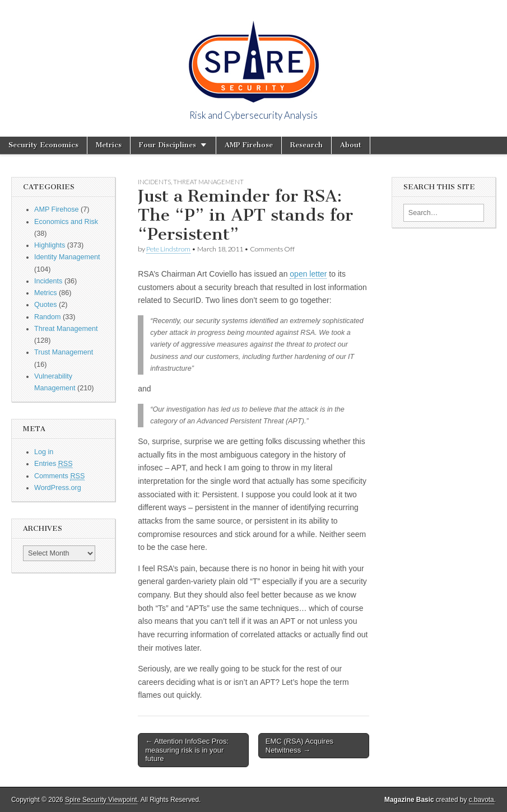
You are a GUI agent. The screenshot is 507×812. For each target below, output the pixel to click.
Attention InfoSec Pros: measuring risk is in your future (187, 750)
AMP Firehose (249, 145)
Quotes (46, 305)
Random (48, 317)
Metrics (109, 145)
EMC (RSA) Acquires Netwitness (299, 746)
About (351, 145)
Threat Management (66, 329)
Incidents (48, 281)
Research (306, 145)
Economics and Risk (66, 222)
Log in (44, 452)
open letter (308, 274)
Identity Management (67, 257)
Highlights (50, 245)
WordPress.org (58, 488)
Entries (54, 464)
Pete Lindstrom (168, 249)
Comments (59, 476)
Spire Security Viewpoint (101, 800)
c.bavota (482, 800)
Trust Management (64, 352)
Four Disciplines (168, 145)
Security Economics (43, 145)
